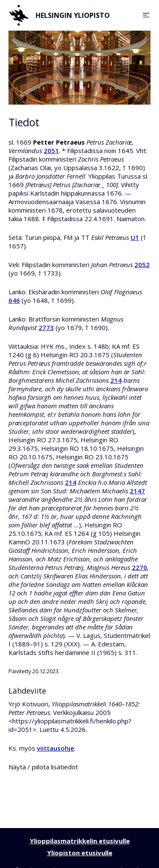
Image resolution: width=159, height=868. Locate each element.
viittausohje (56, 748)
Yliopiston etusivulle (80, 853)
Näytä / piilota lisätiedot (43, 767)
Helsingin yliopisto (59, 15)
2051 (51, 151)
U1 (135, 237)
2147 (137, 491)
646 (14, 300)
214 (116, 380)
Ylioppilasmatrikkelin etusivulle (80, 841)
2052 (142, 265)
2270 (139, 567)
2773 (46, 327)
